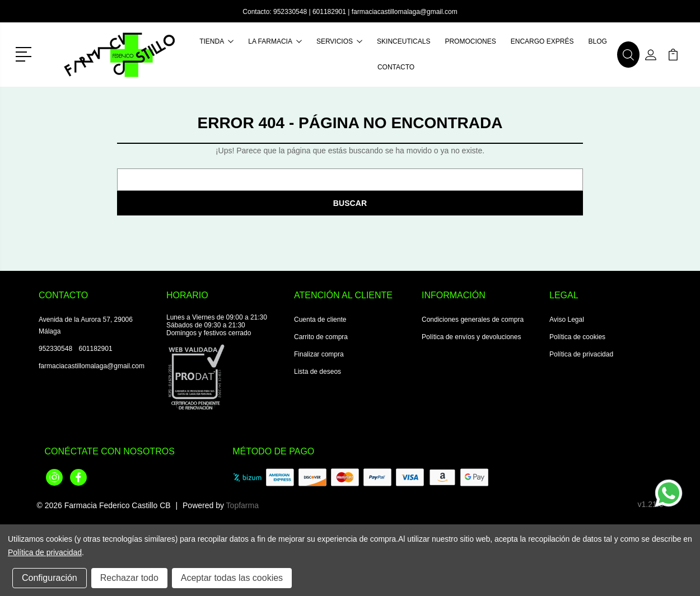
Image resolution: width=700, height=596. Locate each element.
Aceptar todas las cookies (232, 578)
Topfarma (242, 505)
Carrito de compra (321, 337)
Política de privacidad (581, 354)
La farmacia (275, 41)
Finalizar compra (319, 354)
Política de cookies (577, 337)
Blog (597, 41)
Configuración (50, 578)
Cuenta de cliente (320, 320)
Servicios (339, 41)
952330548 (290, 12)
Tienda (216, 41)
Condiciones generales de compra (473, 320)
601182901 (329, 12)
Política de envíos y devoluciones (471, 337)
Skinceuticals (403, 41)
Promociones (470, 41)
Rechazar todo (129, 578)
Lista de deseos (318, 372)
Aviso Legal (567, 320)
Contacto (396, 67)
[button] (25, 53)
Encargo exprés (542, 41)
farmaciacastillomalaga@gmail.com (405, 12)
